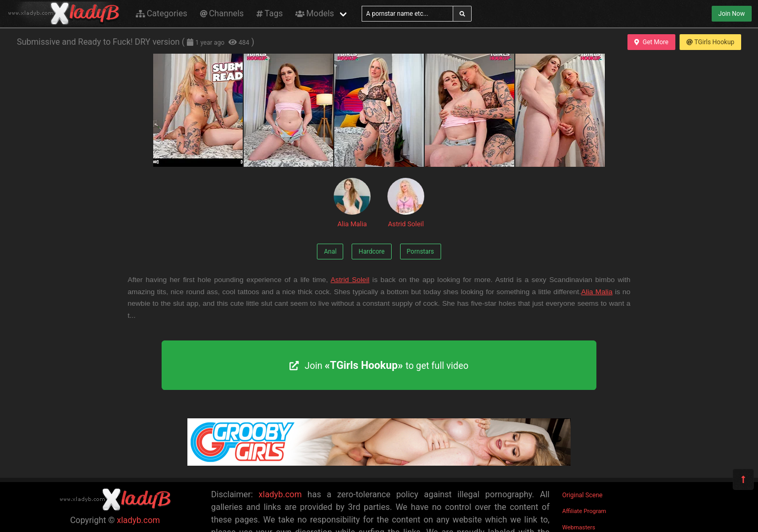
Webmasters (579, 528)
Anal (330, 252)
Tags (270, 13)
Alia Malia (352, 203)
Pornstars (421, 252)
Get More (651, 42)
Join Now (732, 14)
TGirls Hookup (710, 42)
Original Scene (582, 495)
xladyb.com (138, 520)
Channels (222, 13)
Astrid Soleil (406, 203)
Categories (162, 13)
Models (315, 13)
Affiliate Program (584, 511)
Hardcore (371, 252)
